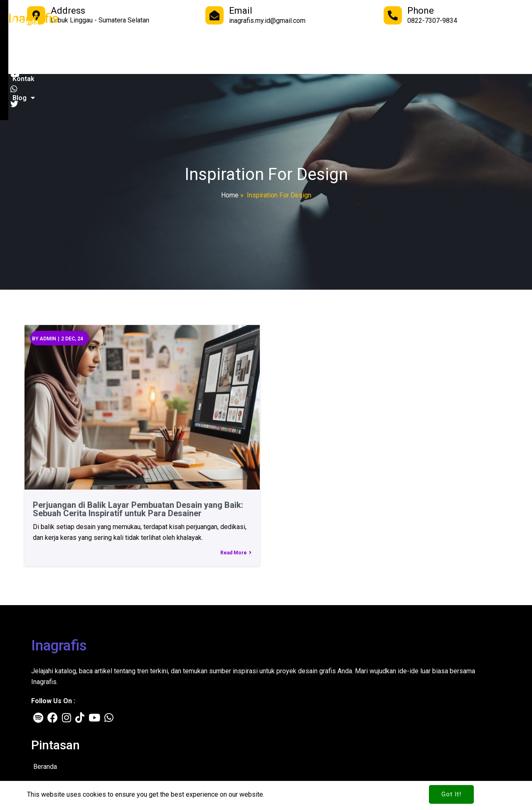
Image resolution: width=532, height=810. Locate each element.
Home (230, 195)
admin (46, 337)
